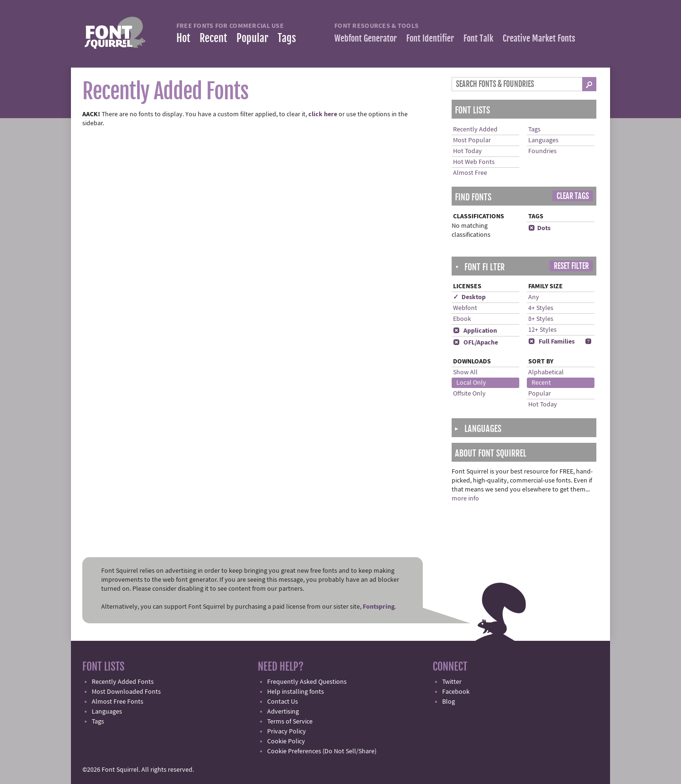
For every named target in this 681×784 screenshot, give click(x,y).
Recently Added (475, 129)
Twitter (452, 682)
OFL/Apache (476, 343)
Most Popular (472, 140)
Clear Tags (573, 196)
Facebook (456, 692)
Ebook (462, 319)
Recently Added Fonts (123, 682)
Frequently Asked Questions (307, 682)
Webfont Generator (366, 38)
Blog (449, 702)
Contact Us (283, 702)
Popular (252, 38)
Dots (539, 228)
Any (534, 297)
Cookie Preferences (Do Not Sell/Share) (322, 751)
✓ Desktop (469, 297)
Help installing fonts (296, 692)
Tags (287, 38)
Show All (465, 372)
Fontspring (379, 607)
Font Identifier (430, 38)
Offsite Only (469, 394)
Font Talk (478, 38)
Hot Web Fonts (474, 162)
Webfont (465, 308)
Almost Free (470, 173)
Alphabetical (546, 372)
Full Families (551, 342)
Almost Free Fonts (118, 702)
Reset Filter (571, 266)
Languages (543, 140)
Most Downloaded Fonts (126, 692)
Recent (213, 38)
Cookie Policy (286, 741)
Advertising (283, 712)
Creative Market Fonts (539, 38)
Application (475, 331)
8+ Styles (541, 319)
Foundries (542, 151)
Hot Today (467, 151)
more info (465, 499)
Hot (183, 38)
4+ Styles (541, 308)
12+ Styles (542, 330)
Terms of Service (290, 722)
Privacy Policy (287, 732)
